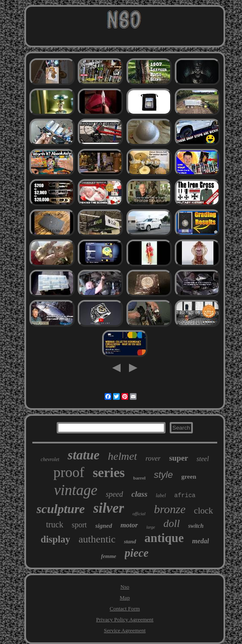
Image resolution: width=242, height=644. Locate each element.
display (55, 539)
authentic (97, 539)
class (139, 494)
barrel (139, 478)
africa (185, 495)
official (139, 514)
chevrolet (50, 459)
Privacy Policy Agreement (125, 619)
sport (79, 525)
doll (172, 523)
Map (125, 598)
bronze (170, 509)
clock (204, 511)
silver (109, 508)
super (178, 458)
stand (130, 541)
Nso (125, 587)
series (109, 472)
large (151, 527)
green (189, 477)
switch (196, 526)
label (161, 495)
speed (114, 494)
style (163, 475)
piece (137, 553)
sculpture (61, 509)
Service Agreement (125, 630)
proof (69, 472)
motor (129, 525)
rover (153, 458)
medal (200, 541)
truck (55, 524)
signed (104, 526)
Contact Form (125, 609)
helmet (122, 456)
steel (203, 459)
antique (164, 538)
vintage (76, 490)
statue (84, 455)
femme (108, 556)
